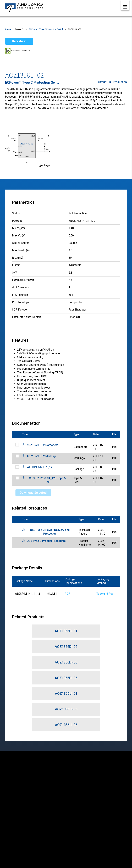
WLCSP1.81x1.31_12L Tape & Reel (47, 480)
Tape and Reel (105, 594)
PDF (67, 594)
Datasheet (19, 41)
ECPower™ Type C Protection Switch (46, 29)
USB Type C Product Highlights (46, 541)
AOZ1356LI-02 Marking (41, 456)
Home (8, 29)
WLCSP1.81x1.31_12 (40, 467)
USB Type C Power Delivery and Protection (50, 532)
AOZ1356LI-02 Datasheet (42, 445)
